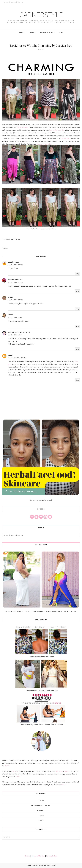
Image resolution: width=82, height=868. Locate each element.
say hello (15, 771)
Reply (77, 274)
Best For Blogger (51, 865)
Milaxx (10, 297)
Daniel (10, 355)
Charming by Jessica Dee (44, 144)
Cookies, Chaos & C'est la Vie (19, 332)
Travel (41, 820)
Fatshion (16, 239)
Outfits (41, 815)
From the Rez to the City (57, 130)
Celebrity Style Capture (41, 806)
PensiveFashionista (15, 280)
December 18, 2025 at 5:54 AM (17, 358)
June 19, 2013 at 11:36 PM (15, 282)
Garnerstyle (41, 14)
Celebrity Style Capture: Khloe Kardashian (42, 691)
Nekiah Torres (13, 262)
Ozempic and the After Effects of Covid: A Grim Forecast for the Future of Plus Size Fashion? (41, 611)
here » (63, 785)
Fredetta (11, 315)
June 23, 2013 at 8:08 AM (15, 335)
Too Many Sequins (22, 127)
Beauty (41, 801)
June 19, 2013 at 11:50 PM (15, 300)
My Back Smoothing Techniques (42, 656)
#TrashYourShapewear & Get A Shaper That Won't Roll (42, 725)
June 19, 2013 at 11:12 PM (15, 265)
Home (28, 856)
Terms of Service (38, 856)
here (53, 229)
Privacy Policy (52, 856)
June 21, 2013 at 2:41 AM (15, 317)
